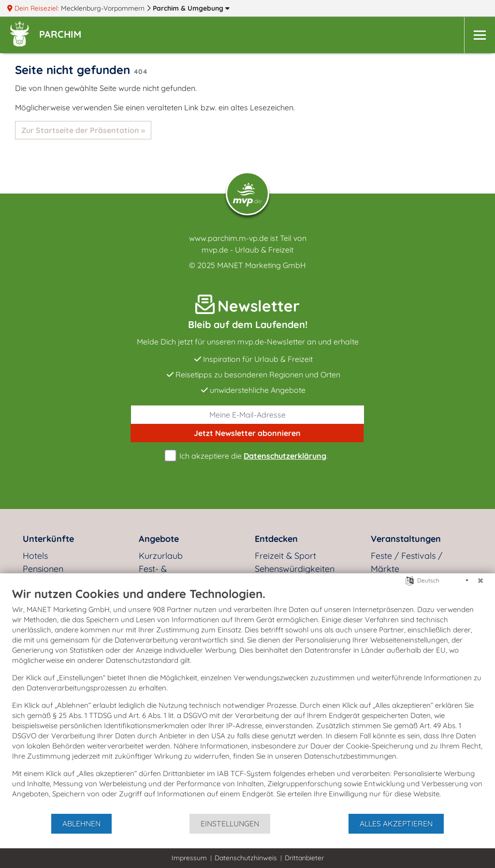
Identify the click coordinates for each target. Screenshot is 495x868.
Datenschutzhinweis (246, 858)
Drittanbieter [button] (304, 858)
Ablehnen (81, 823)
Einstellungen (230, 823)
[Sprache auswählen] (410, 580)
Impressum (189, 858)
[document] (247, 700)
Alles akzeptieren (396, 823)
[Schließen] (480, 581)
